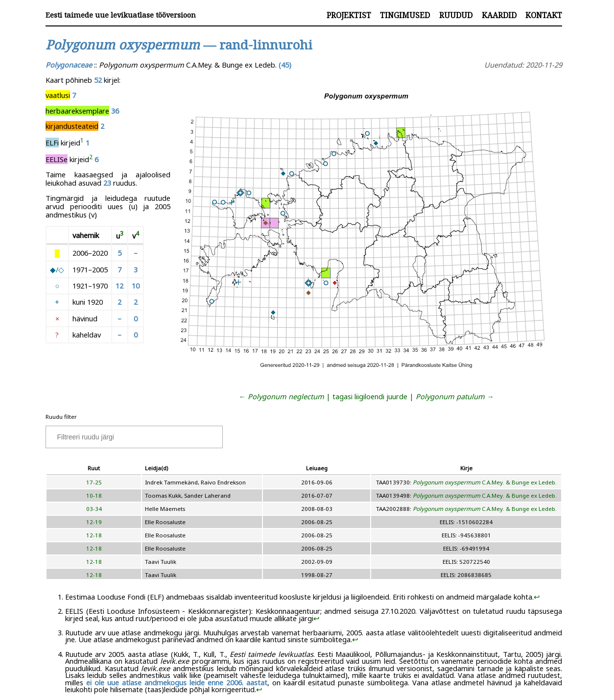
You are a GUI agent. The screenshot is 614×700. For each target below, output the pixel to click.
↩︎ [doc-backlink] (537, 597)
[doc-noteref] (82, 143)
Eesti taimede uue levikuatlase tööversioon (121, 15)
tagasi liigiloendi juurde (370, 396)
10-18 (94, 495)
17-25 (94, 482)
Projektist (349, 15)
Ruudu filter (61, 417)
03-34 (94, 509)
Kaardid (499, 15)
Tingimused (405, 15)
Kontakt (544, 15)
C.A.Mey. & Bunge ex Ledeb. (485, 482)
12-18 (94, 535)
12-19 (94, 522)
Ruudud (456, 15)
